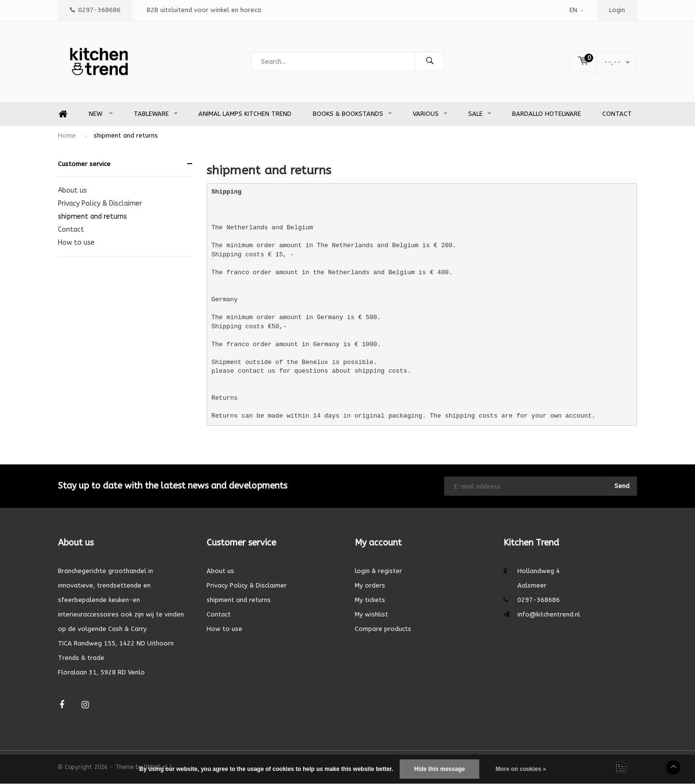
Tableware (155, 114)
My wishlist (371, 614)
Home (63, 114)
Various (430, 114)
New (101, 114)
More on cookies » (521, 769)
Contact (617, 114)
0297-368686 (95, 10)
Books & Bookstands (352, 114)
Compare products (383, 629)
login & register (378, 571)
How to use (76, 243)
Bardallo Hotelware (547, 114)
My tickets (370, 600)
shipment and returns (126, 135)
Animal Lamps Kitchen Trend (245, 114)
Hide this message (439, 769)
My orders (370, 585)
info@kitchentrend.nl (549, 614)
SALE (480, 114)
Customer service (84, 164)
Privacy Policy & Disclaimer (100, 203)
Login (617, 10)
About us (72, 190)
